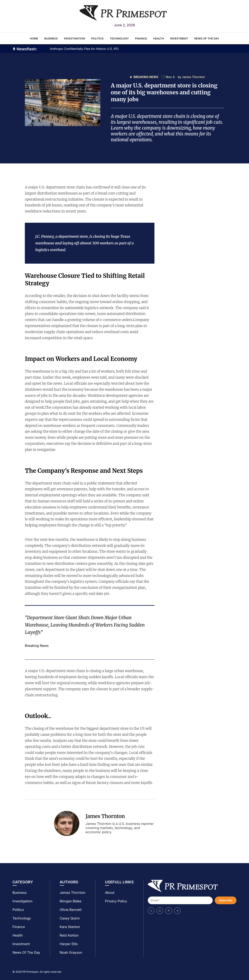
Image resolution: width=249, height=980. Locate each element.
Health (159, 38)
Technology (119, 38)
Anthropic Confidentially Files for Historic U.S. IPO (84, 49)
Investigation (75, 38)
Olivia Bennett (71, 910)
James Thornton (105, 816)
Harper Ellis (69, 944)
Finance (141, 38)
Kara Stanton (70, 927)
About (110, 893)
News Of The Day (207, 38)
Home (34, 38)
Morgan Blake (71, 901)
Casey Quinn (70, 918)
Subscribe (226, 900)
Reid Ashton (69, 935)
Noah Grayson (71, 952)
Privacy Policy (116, 901)
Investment (179, 38)
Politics (97, 38)
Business (51, 38)
